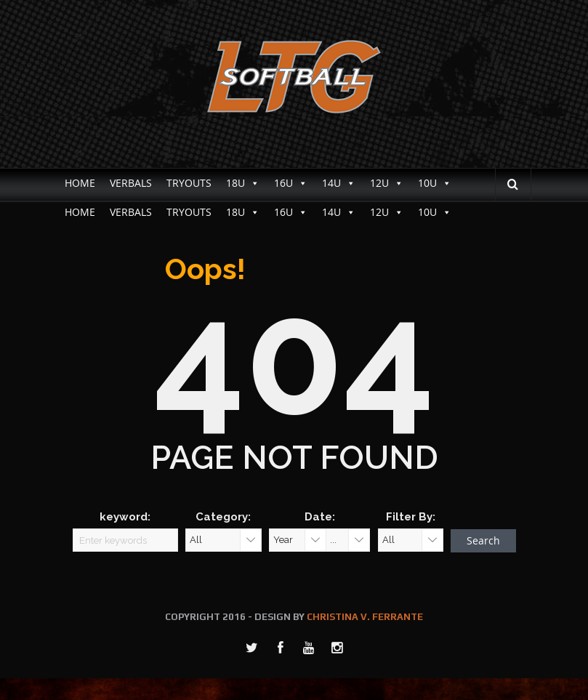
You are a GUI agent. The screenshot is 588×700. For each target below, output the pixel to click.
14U (339, 183)
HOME (80, 183)
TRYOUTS (189, 183)
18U (243, 183)
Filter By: (411, 517)
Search (483, 540)
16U (291, 183)
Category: (223, 517)
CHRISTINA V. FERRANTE (365, 617)
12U (387, 183)
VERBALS (131, 183)
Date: (320, 517)
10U (435, 183)
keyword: (125, 517)
